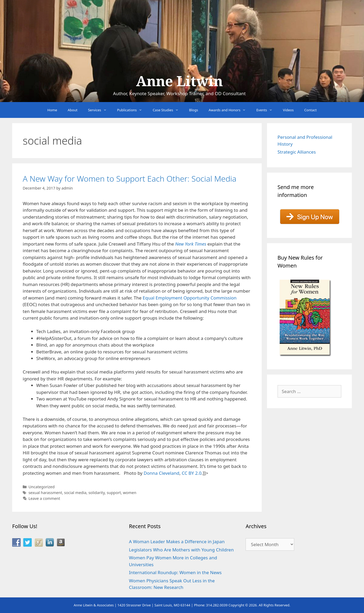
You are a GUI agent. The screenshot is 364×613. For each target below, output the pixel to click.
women (130, 493)
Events (267, 110)
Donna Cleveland (161, 473)
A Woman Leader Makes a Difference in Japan (177, 541)
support (114, 493)
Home (52, 110)
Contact (310, 110)
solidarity (96, 493)
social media (75, 493)
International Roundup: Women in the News (175, 572)
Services (100, 110)
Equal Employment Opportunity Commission (190, 298)
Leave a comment (44, 498)
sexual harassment (45, 493)
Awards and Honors (230, 110)
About (73, 110)
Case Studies (168, 110)
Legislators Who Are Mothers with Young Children (181, 550)
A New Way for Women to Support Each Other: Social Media (130, 179)
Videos (288, 110)
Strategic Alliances (297, 152)
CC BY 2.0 (192, 473)
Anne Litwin (179, 81)
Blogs (193, 110)
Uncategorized (42, 487)
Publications (132, 110)
